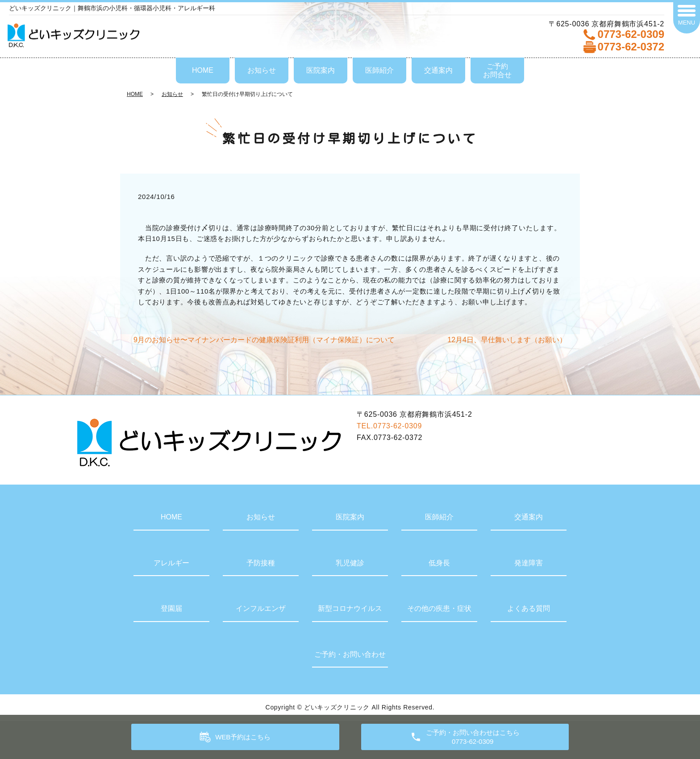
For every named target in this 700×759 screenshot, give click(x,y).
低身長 (439, 563)
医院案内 (321, 70)
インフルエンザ (261, 608)
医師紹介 (379, 70)
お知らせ (262, 70)
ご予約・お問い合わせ (350, 654)
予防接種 (261, 563)
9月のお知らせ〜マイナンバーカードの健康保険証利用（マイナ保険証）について (264, 340)
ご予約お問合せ (497, 71)
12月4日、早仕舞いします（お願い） (507, 340)
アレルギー (171, 563)
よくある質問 (529, 608)
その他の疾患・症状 (439, 608)
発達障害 (529, 563)
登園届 (171, 608)
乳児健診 (350, 563)
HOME (203, 70)
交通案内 (438, 70)
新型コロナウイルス (350, 608)
